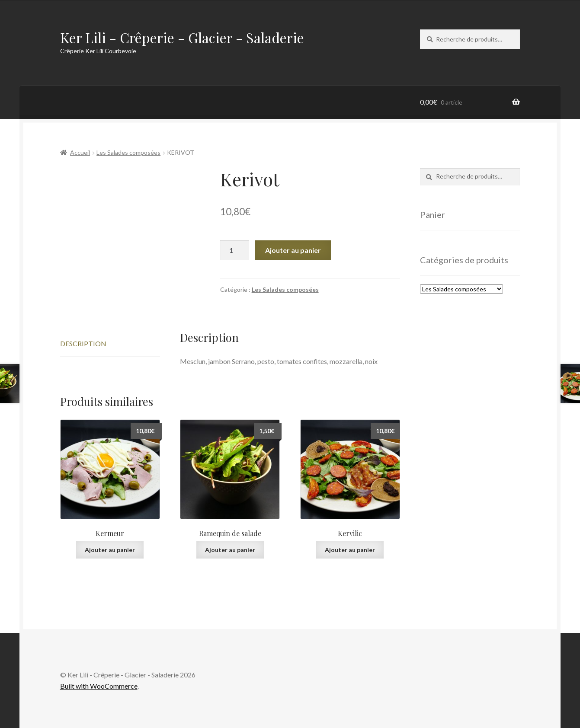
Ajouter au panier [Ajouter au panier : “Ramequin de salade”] (230, 550)
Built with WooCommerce (99, 686)
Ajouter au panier (293, 250)
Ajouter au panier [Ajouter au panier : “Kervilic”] (350, 550)
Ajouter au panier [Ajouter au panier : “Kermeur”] (110, 550)
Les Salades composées (128, 152)
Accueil (80, 152)
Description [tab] (83, 343)
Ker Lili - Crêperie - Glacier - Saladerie (182, 37)
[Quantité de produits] (235, 250)
